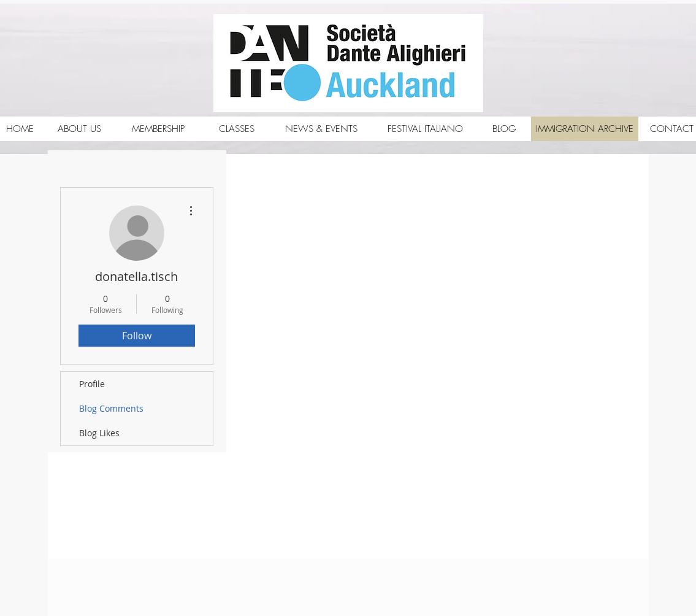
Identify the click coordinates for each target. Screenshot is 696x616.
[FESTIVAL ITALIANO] (426, 129)
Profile (92, 384)
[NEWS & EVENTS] (322, 129)
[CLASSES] (237, 129)
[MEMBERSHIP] (158, 129)
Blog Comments (111, 408)
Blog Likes (99, 433)
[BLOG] (504, 129)
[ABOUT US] (80, 129)
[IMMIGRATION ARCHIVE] (585, 129)
